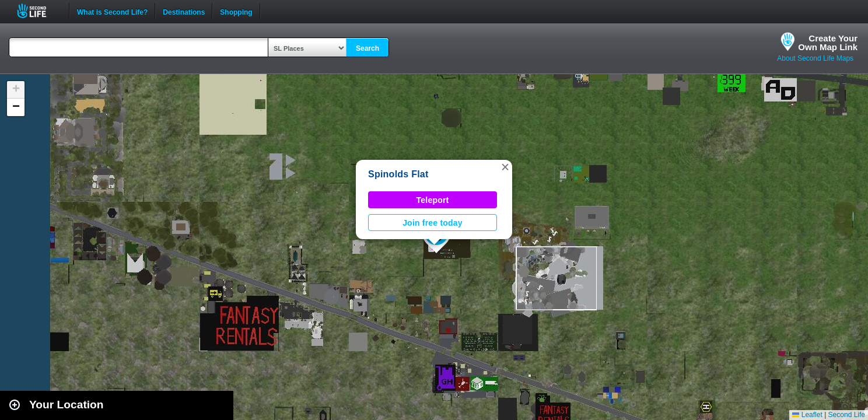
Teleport (433, 200)
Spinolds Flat (398, 174)
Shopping (236, 11)
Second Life (38, 11)
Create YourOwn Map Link (828, 43)
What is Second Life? (112, 11)
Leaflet (807, 415)
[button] (505, 167)
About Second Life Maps (815, 58)
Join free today (433, 223)
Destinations (184, 11)
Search (367, 48)
